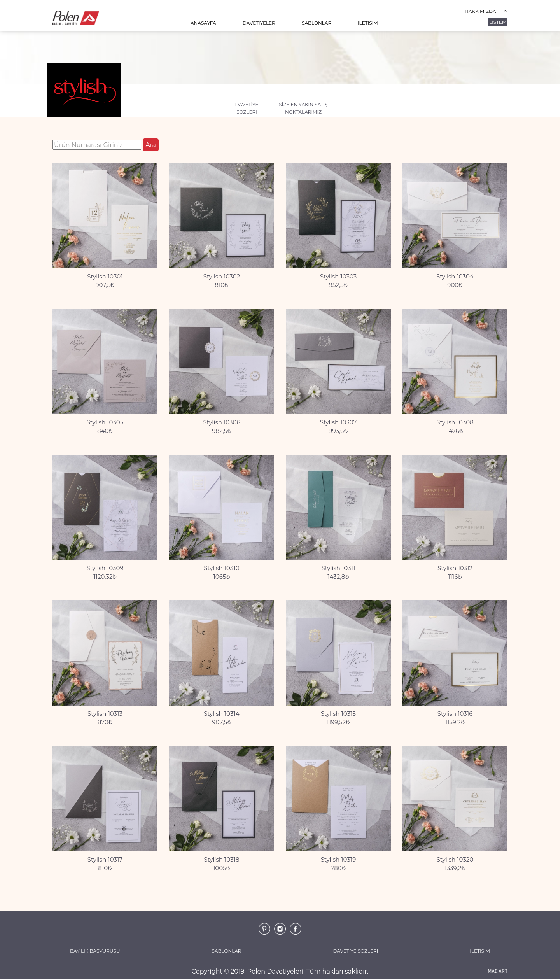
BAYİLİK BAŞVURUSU (95, 951)
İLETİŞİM (368, 23)
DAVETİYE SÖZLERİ (356, 951)
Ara (151, 145)
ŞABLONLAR (317, 23)
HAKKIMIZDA (480, 11)
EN (505, 11)
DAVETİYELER (259, 23)
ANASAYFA (203, 23)
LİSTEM (498, 22)
